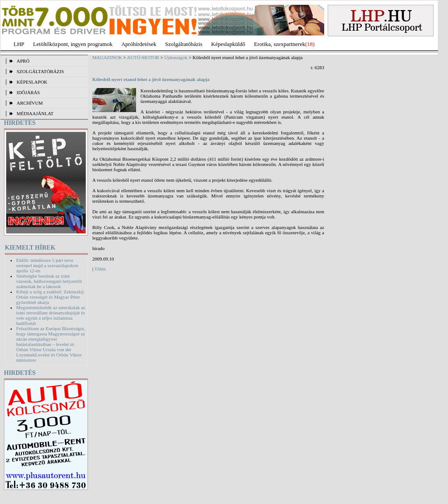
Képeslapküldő (228, 44)
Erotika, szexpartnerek (280, 44)
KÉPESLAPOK (32, 82)
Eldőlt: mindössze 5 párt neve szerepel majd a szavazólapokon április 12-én (47, 265)
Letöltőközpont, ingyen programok (73, 44)
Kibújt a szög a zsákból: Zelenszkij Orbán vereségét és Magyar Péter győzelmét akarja (50, 297)
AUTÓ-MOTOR (143, 57)
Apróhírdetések (139, 44)
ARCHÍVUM (30, 103)
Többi (100, 269)
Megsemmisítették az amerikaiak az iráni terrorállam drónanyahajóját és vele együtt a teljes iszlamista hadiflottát (51, 315)
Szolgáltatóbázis (184, 44)
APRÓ (23, 61)
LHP (19, 44)
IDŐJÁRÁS (28, 92)
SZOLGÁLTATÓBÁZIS (40, 71)
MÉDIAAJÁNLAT (35, 113)
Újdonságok (176, 57)
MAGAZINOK (107, 57)
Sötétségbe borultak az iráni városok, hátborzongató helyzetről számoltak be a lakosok (49, 281)
